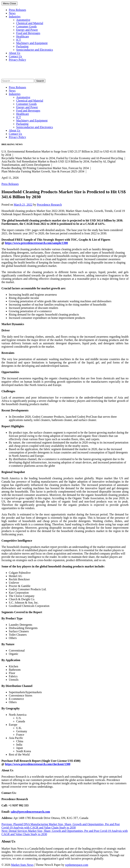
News (12, 13)
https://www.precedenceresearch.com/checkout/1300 (38, 764)
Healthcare (23, 36)
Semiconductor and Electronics (35, 50)
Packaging (22, 46)
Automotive (23, 20)
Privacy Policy (17, 60)
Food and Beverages (28, 33)
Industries (15, 17)
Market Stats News (22, 865)
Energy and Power (27, 30)
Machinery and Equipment (32, 43)
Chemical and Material (30, 23)
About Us (15, 53)
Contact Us (15, 56)
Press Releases (17, 10)
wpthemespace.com (77, 865)
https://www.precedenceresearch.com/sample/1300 (36, 243)
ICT (19, 40)
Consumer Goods (26, 26)
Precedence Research (49, 205)
